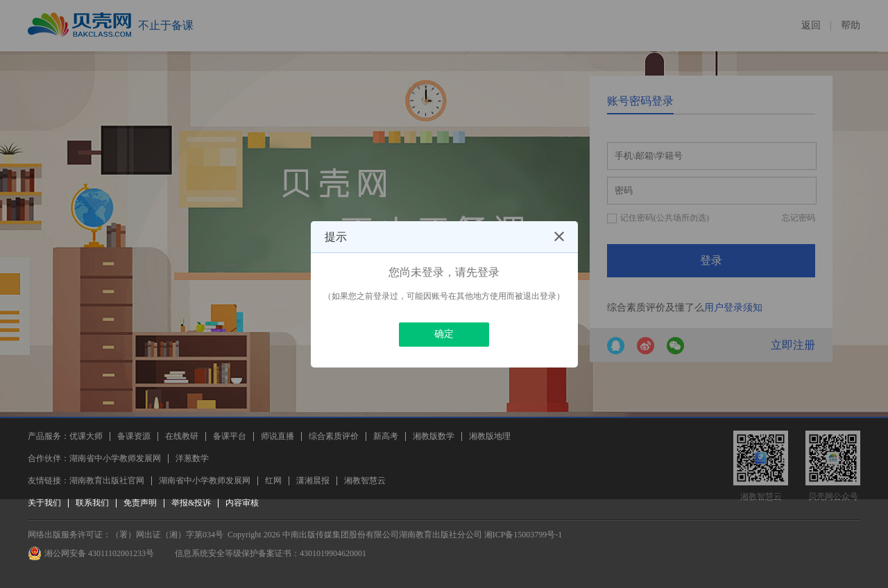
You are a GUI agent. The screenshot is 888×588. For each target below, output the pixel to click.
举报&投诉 (191, 503)
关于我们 (44, 503)
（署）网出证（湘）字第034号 (167, 535)
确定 (444, 334)
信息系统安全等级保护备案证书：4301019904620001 (271, 553)
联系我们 (92, 503)
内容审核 (242, 503)
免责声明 (140, 503)
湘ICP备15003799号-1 (523, 535)
